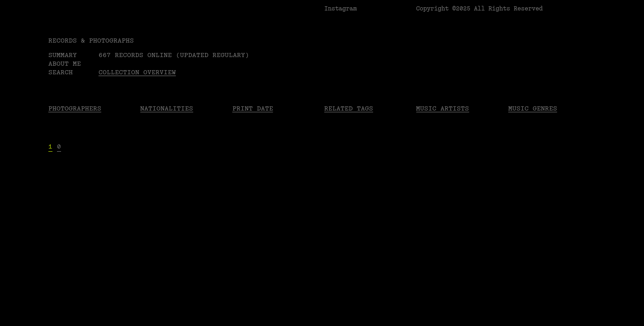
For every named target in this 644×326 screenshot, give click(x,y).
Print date (253, 108)
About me (65, 64)
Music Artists (443, 108)
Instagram (341, 9)
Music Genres (533, 108)
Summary (63, 55)
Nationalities (167, 108)
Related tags (349, 108)
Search (61, 72)
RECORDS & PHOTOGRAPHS (91, 41)
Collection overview (137, 72)
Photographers (75, 108)
